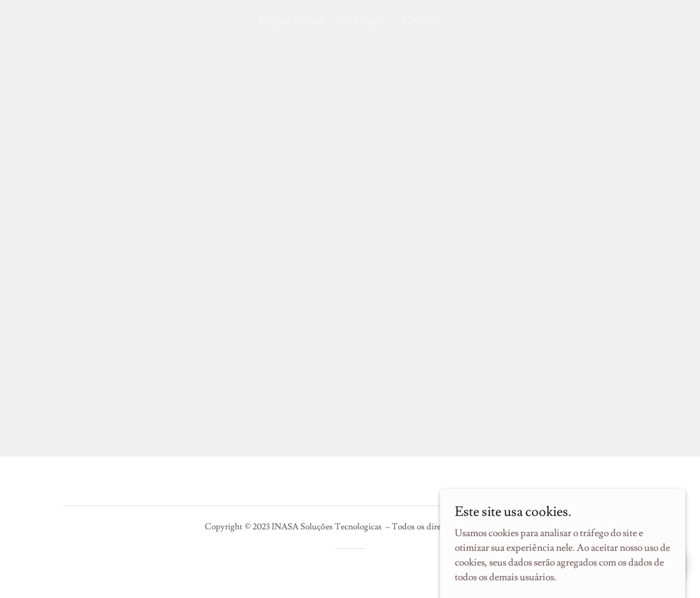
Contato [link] (421, 20)
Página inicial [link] (292, 20)
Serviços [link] (363, 20)
